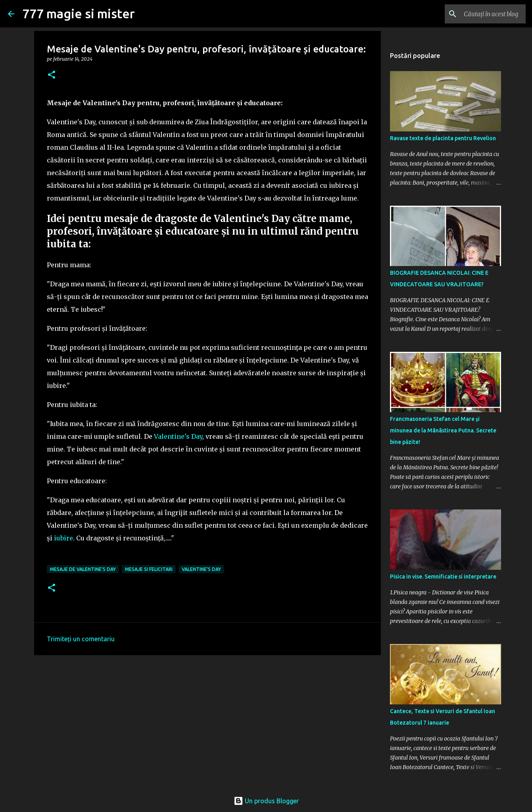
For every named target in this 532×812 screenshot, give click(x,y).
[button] (52, 75)
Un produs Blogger (266, 801)
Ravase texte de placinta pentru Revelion (443, 138)
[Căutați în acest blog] (484, 14)
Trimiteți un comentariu (81, 639)
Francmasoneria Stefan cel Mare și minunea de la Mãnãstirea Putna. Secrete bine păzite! (443, 430)
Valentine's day (201, 569)
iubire (63, 538)
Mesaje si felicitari (149, 569)
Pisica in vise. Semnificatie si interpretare (443, 577)
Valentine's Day (178, 436)
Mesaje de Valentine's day (83, 569)
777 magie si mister (79, 14)
